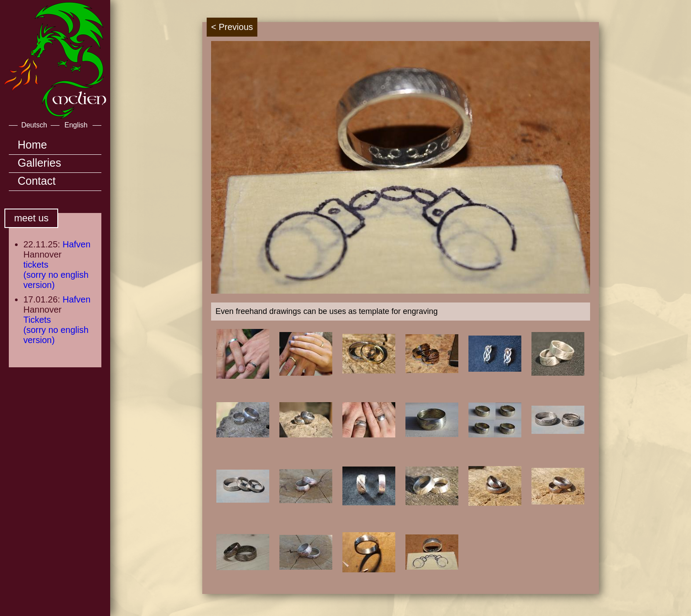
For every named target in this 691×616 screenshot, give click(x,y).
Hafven (76, 244)
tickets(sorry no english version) (56, 275)
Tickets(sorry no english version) (56, 330)
